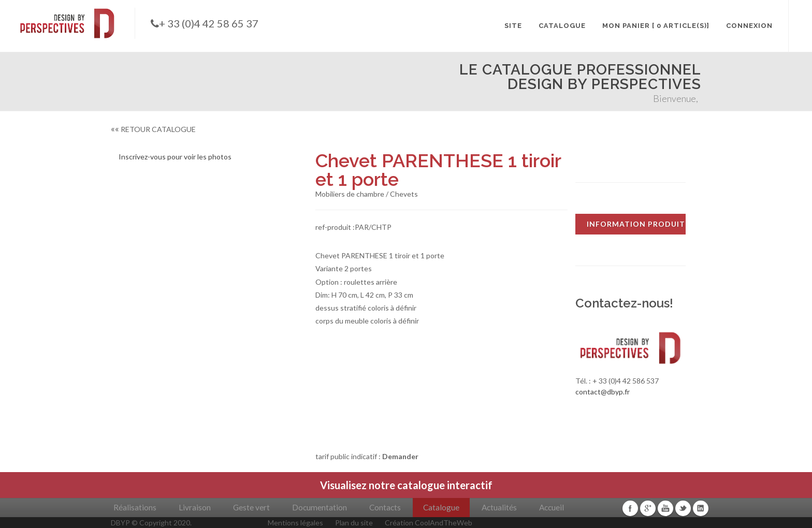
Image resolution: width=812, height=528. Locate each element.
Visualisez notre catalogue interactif (406, 485)
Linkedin (701, 508)
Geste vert (251, 507)
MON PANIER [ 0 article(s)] (656, 26)
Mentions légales (295, 523)
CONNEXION (749, 26)
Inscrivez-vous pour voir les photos (175, 157)
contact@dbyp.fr (603, 392)
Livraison (195, 507)
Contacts (385, 507)
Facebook (630, 508)
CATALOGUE (562, 26)
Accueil (552, 507)
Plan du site (354, 523)
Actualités (499, 507)
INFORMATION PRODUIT (636, 224)
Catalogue (441, 507)
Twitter (683, 508)
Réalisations (135, 507)
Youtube (665, 508)
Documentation (320, 507)
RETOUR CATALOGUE (153, 129)
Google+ (648, 508)
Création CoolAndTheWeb (429, 523)
